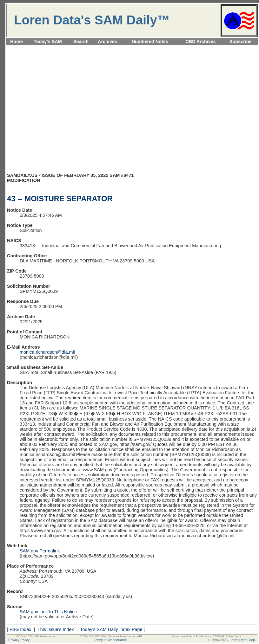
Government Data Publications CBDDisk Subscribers (206, 636)
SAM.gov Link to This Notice (48, 612)
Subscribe (241, 42)
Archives (107, 42)
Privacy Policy (19, 640)
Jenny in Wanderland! (110, 640)
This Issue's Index (56, 629)
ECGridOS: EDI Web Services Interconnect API (111, 636)
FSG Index (20, 629)
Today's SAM (48, 42)
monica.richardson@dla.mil (47, 352)
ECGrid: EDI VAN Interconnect (37, 636)
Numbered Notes (150, 42)
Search (81, 42)
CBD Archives (200, 42)
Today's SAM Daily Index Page (111, 629)
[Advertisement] (60, 111)
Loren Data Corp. (243, 640)
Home (17, 42)
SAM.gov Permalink (40, 551)
